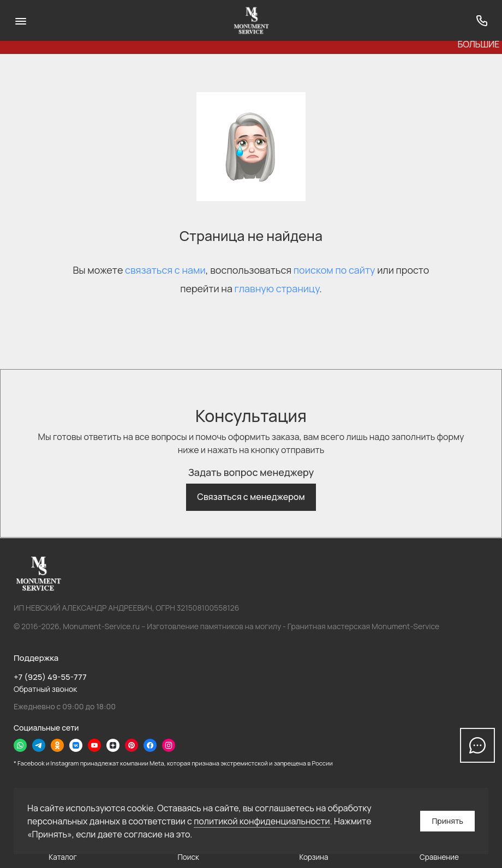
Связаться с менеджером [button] (251, 497)
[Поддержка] (482, 20)
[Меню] (20, 20)
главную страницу (277, 288)
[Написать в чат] (477, 745)
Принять (447, 821)
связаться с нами (165, 270)
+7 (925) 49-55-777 (50, 677)
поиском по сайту (334, 270)
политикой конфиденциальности (262, 821)
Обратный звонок (45, 689)
